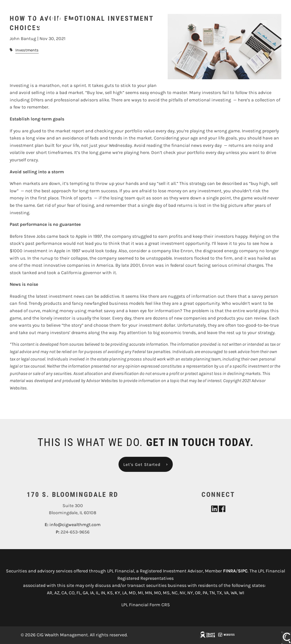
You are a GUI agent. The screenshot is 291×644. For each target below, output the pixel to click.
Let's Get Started (142, 465)
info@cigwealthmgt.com (75, 525)
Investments (27, 50)
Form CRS (160, 605)
